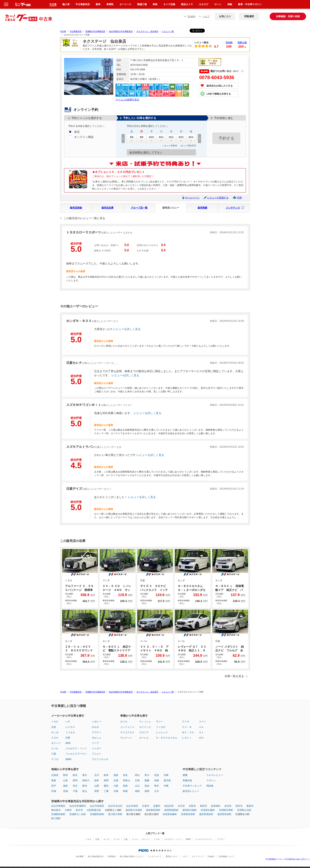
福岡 (147, 791)
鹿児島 (167, 780)
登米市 (239, 806)
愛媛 (147, 780)
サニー (160, 722)
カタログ (204, 4)
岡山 (137, 775)
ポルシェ (96, 738)
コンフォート (127, 727)
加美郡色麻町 (170, 814)
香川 (147, 775)
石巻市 (146, 806)
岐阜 (106, 775)
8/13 (181, 139)
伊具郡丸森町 (208, 810)
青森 (54, 780)
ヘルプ (206, 16)
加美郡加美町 (188, 814)
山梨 (97, 786)
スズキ (55, 738)
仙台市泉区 (132, 806)
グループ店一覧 (139, 208)
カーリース (125, 4)
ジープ (95, 743)
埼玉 (75, 786)
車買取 (110, 4)
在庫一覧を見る (234, 676)
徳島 (137, 791)
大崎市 (68, 810)
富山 (85, 791)
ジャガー (96, 748)
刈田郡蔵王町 (94, 810)
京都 (116, 780)
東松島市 (56, 810)
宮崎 (166, 775)
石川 (97, 775)
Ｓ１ (201, 732)
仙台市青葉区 (58, 806)
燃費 (185, 775)
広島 (137, 780)
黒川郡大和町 (115, 814)
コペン (202, 722)
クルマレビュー (215, 775)
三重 (106, 791)
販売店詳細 (76, 208)
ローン (218, 4)
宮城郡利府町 (97, 814)
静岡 (106, 780)
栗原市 (250, 806)
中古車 (63, 31)
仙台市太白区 (115, 806)
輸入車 (66, 4)
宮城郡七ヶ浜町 (78, 814)
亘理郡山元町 (244, 810)
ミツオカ (70, 732)
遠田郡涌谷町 (206, 814)
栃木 (75, 775)
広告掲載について (226, 856)
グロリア (144, 732)
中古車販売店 (76, 31)
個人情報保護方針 (96, 856)
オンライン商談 (84, 137)
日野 (68, 738)
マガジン (211, 780)
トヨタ (55, 722)
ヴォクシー (126, 738)
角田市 (203, 806)
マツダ (55, 759)
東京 (85, 775)
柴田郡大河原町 (134, 810)
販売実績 (202, 208)
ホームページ (192, 198)
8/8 (132, 139)
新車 (98, 4)
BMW (68, 759)
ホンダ (55, 732)
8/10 (151, 139)
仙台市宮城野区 (78, 806)
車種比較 (187, 780)
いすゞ (69, 722)
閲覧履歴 (249, 16)
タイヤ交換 (169, 4)
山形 (65, 780)
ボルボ (95, 727)
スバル (55, 748)
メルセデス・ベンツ (76, 748)
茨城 (65, 791)
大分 (157, 791)
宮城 (54, 791)
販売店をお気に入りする (220, 86)
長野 (97, 791)
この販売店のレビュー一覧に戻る (84, 218)
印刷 (239, 198)
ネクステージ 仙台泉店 (147, 31)
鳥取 (125, 786)
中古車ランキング (192, 786)
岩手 (54, 786)
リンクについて (155, 856)
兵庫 (116, 791)
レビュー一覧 (168, 31)
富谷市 (79, 810)
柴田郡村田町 (153, 810)
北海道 (55, 775)
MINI (68, 743)
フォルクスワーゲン (76, 754)
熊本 (157, 786)
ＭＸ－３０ (188, 732)
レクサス (70, 727)
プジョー (96, 754)
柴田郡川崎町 (190, 810)
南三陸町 (56, 818)
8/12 (171, 139)
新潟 (85, 786)
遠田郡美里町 (224, 814)
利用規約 (112, 856)
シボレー (96, 722)
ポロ (201, 738)
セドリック (145, 727)
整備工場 (142, 4)
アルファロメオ (100, 759)
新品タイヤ (187, 4)
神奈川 (86, 780)
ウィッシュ (145, 722)
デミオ (186, 722)
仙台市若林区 (97, 806)
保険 (230, 4)
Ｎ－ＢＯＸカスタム (167, 738)
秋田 (65, 775)
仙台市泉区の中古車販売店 (121, 31)
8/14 (191, 139)
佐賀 (157, 775)
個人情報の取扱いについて (132, 856)
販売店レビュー (171, 208)
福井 (97, 780)
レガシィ (187, 738)
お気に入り (225, 16)
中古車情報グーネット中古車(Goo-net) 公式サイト (288, 859)
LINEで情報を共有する (219, 94)
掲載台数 (242, 42)
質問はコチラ (172, 856)
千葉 (75, 791)
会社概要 (80, 856)
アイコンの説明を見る (127, 100)
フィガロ (161, 727)
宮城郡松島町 (58, 814)
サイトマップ (198, 856)
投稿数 (229, 42)
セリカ (124, 722)
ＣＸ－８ (187, 727)
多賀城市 (216, 806)
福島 (65, 786)
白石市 (181, 806)
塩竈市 (157, 806)
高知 (147, 786)
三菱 (54, 754)
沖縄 (166, 786)
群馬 (75, 780)
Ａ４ (201, 727)
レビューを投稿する (218, 198)
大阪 (116, 786)
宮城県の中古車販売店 (95, 31)
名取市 (192, 806)
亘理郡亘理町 (226, 810)
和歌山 (127, 780)
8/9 (142, 139)
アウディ (96, 732)
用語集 (210, 786)
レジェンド (162, 732)
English (191, 16)
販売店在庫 (108, 208)
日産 (54, 727)
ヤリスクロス (127, 732)
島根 (125, 791)
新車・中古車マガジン (250, 4)
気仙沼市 (169, 806)
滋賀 (116, 775)
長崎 (157, 780)
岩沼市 (228, 806)
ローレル (144, 738)
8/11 (161, 139)
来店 (77, 132)
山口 (137, 786)
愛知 (106, 786)
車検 (155, 4)
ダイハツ (56, 743)
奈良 (125, 775)
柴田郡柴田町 (171, 810)
